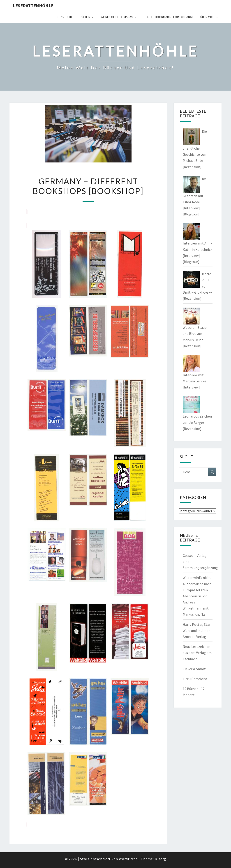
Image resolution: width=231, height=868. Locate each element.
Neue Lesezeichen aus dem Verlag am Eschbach (197, 653)
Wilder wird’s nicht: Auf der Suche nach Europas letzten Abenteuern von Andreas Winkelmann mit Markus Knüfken (197, 596)
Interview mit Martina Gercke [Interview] (194, 381)
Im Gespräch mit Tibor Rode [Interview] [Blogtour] (194, 197)
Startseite (65, 17)
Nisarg (161, 859)
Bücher (85, 17)
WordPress (128, 859)
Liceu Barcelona (195, 679)
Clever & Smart (194, 669)
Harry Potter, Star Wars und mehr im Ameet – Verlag (197, 630)
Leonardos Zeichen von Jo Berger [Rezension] (197, 422)
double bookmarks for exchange (169, 17)
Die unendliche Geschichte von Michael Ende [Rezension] (195, 149)
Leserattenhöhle (33, 6)
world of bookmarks (117, 17)
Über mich (207, 17)
